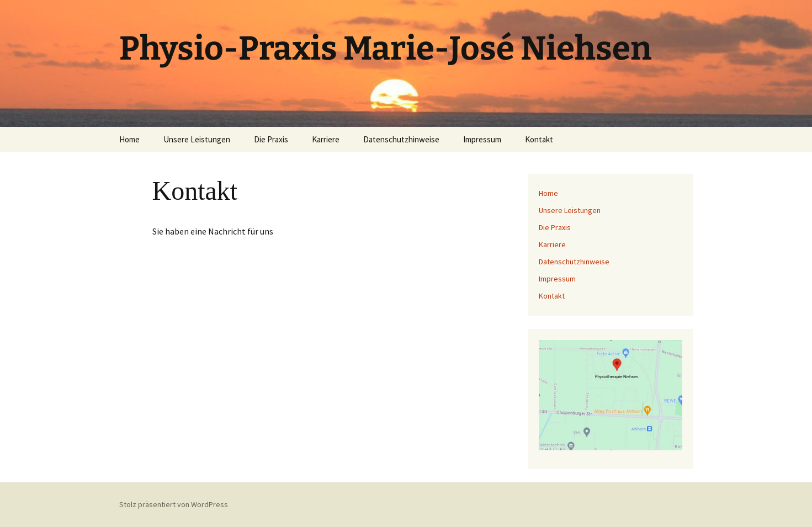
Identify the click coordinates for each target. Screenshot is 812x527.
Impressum (482, 139)
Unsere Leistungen (197, 139)
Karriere (326, 139)
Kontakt (539, 139)
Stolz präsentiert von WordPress (174, 504)
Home (129, 139)
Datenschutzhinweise (401, 139)
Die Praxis (271, 139)
